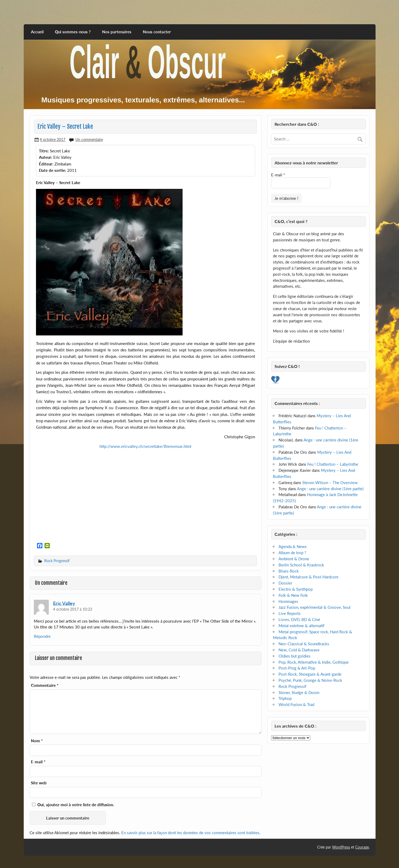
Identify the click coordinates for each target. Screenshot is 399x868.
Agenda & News (293, 546)
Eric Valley (64, 603)
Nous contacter (157, 32)
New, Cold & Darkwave (299, 650)
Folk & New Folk (293, 595)
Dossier (285, 583)
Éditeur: (46, 164)
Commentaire (45, 685)
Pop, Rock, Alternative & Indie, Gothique (314, 662)
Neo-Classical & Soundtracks (304, 644)
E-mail (38, 762)
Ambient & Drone (294, 559)
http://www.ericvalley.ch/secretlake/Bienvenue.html (145, 446)
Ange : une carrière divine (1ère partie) (330, 489)
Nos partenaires (117, 32)
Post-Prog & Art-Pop (297, 668)
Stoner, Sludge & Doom (299, 692)
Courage (362, 847)
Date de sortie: (53, 170)
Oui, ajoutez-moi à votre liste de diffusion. (73, 805)
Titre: (44, 151)
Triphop (285, 698)
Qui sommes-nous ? (73, 32)
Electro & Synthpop (296, 589)
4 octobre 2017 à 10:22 (73, 609)
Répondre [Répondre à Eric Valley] (42, 636)
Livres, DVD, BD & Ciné (299, 619)
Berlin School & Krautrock (301, 565)
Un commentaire (89, 139)
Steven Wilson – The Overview (330, 482)
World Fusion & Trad (296, 704)
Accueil (37, 32)
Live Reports (290, 613)
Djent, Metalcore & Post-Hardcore (309, 577)
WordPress (341, 847)
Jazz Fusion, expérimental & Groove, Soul (315, 607)
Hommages (288, 601)
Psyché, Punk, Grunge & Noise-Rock (310, 680)
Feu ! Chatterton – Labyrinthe (333, 464)
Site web (39, 783)
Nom (37, 741)
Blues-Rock (289, 571)
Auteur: (46, 157)
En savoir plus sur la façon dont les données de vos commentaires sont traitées (190, 833)
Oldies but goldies (295, 656)
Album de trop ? (292, 553)
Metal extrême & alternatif (301, 626)
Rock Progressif (57, 561)
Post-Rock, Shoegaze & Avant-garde (310, 674)
